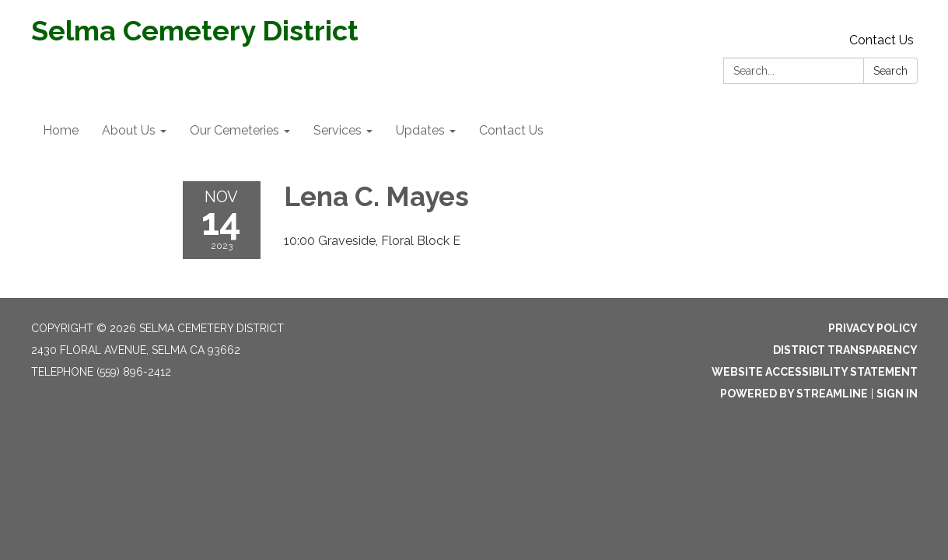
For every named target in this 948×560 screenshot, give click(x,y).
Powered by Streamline (794, 394)
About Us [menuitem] (129, 130)
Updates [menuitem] (420, 130)
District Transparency (845, 350)
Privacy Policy (873, 328)
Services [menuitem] (338, 130)
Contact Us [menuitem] (511, 130)
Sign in (897, 394)
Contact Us (882, 40)
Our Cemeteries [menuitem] (234, 130)
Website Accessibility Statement (815, 372)
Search (890, 71)
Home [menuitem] (61, 130)
